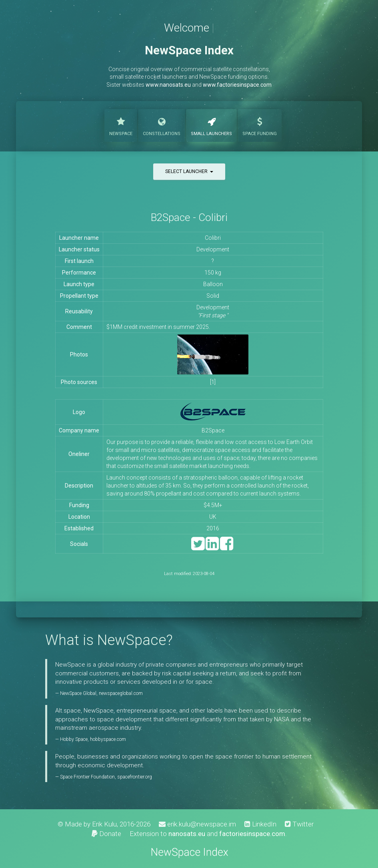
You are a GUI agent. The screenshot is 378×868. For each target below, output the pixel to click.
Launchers (211, 125)
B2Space (213, 430)
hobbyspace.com (108, 739)
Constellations (162, 125)
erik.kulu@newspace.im (197, 824)
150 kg (213, 273)
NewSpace (121, 125)
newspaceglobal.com (121, 693)
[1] (213, 382)
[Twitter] (198, 547)
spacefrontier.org (135, 777)
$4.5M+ (213, 505)
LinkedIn (260, 824)
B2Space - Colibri (189, 217)
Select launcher (189, 171)
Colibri (213, 238)
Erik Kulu (104, 824)
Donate (106, 834)
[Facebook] (227, 547)
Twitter (299, 824)
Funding (260, 125)
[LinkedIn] (212, 547)
